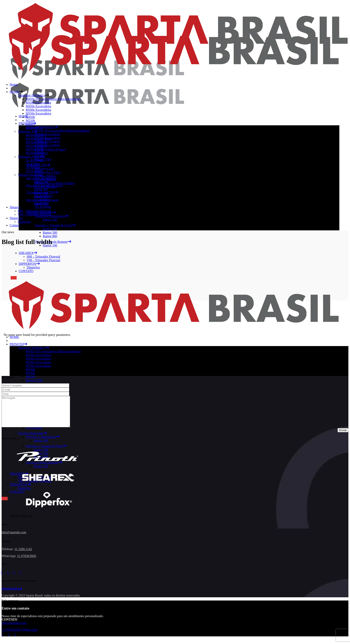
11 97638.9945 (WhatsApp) (20, 636)
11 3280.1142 (23, 555)
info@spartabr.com (14, 538)
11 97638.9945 (27, 562)
